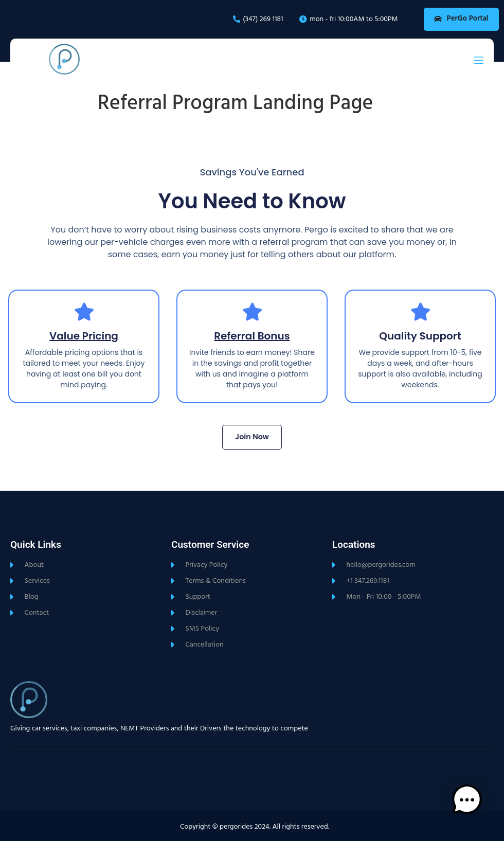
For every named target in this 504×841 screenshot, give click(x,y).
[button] (472, 808)
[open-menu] (479, 61)
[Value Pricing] (84, 312)
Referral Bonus (252, 336)
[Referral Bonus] (252, 312)
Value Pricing (84, 336)
